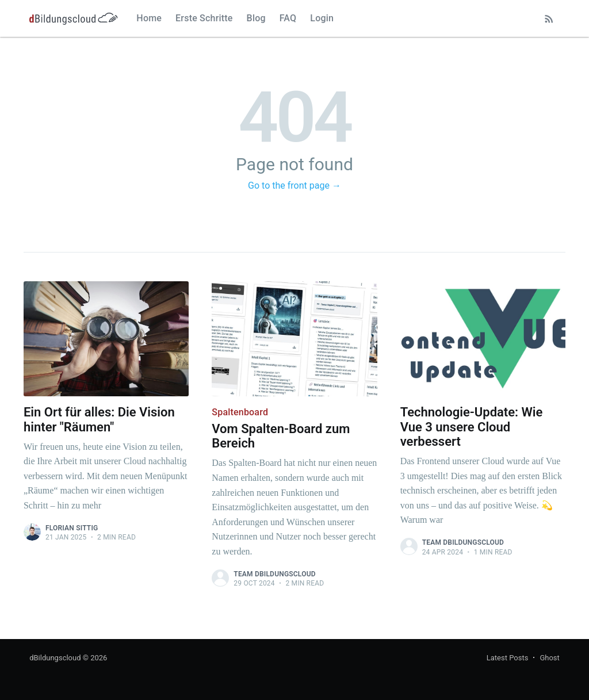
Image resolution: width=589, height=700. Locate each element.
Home (149, 18)
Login (322, 18)
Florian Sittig (72, 528)
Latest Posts (508, 658)
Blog (256, 18)
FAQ (288, 18)
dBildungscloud (55, 658)
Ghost (549, 658)
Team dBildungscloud (274, 574)
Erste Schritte (204, 18)
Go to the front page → (294, 185)
